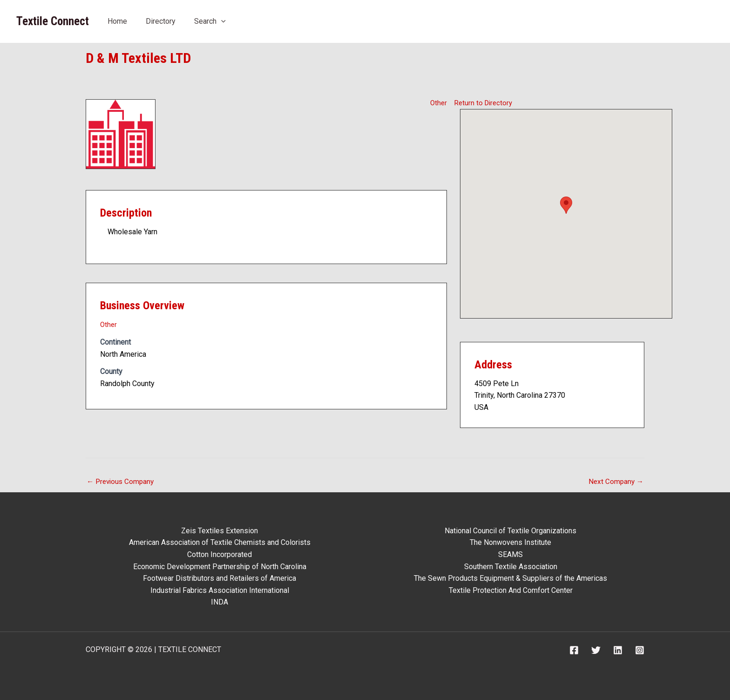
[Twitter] (596, 650)
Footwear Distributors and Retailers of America (220, 578)
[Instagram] (640, 650)
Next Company (615, 482)
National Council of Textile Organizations (510, 531)
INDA (220, 602)
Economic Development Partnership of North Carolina (220, 567)
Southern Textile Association (511, 567)
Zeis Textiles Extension (220, 531)
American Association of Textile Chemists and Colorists (220, 542)
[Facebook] (574, 650)
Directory (161, 21)
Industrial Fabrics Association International (220, 590)
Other (438, 103)
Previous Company (122, 482)
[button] (566, 205)
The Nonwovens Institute (510, 542)
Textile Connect (53, 21)
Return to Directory (485, 103)
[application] (221, 21)
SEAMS (510, 554)
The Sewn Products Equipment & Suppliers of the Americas (510, 578)
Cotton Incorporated (220, 554)
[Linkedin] (618, 650)
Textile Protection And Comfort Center (511, 590)
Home (117, 21)
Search (210, 21)
